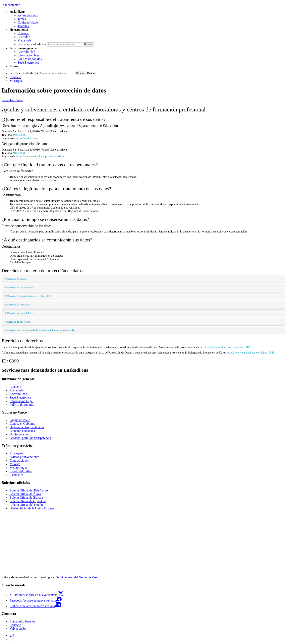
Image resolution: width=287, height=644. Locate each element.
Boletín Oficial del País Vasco (29, 490)
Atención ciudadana (22, 431)
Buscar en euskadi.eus (32, 44)
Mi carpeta (16, 81)
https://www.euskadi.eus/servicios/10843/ (251, 353)
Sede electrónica (12, 100)
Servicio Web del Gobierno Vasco (78, 577)
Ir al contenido (11, 5)
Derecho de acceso (17, 279)
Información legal (29, 55)
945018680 (20, 153)
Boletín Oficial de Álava (25, 494)
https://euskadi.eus (27, 138)
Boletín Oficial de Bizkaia (26, 498)
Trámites (23, 26)
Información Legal (22, 401)
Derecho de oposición (18, 322)
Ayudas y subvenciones (25, 457)
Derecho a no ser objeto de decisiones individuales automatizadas (41, 330)
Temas (22, 19)
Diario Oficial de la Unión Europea (32, 508)
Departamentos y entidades (27, 427)
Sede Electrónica (28, 63)
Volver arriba (18, 629)
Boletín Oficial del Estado (26, 505)
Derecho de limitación (19, 305)
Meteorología (18, 468)
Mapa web (24, 40)
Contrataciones (19, 460)
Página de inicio (28, 15)
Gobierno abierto (20, 434)
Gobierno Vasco (28, 22)
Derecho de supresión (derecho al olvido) (29, 296)
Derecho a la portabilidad (20, 313)
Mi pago (15, 464)
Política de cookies (30, 59)
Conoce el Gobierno (22, 424)
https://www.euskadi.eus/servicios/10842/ (228, 347)
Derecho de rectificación (20, 287)
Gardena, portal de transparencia (30, 438)
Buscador (24, 37)
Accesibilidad (26, 52)
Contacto (23, 33)
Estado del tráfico (21, 471)
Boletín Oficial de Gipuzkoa (28, 501)
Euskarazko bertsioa (22, 621)
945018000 (20, 135)
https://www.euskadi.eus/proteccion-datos (40, 156)
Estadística (16, 475)
